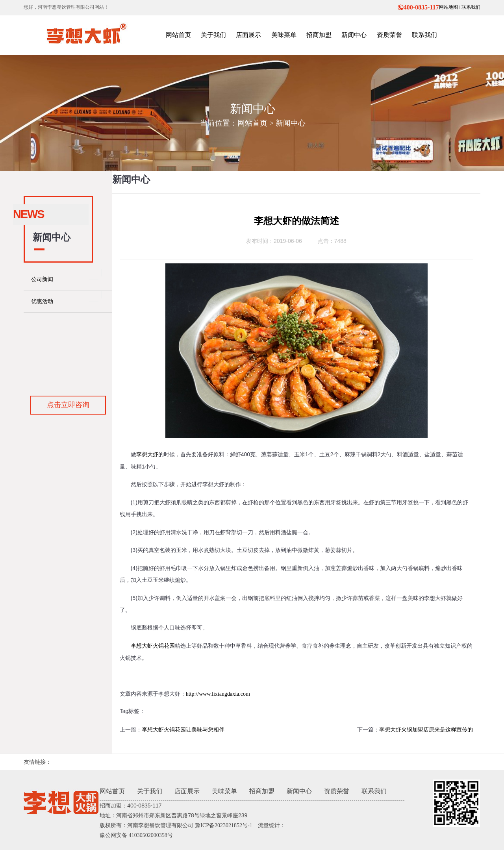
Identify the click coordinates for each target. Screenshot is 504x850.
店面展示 (187, 791)
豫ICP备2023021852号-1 (223, 825)
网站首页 (252, 123)
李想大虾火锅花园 (153, 646)
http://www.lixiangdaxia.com (218, 694)
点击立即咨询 (68, 405)
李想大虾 (147, 455)
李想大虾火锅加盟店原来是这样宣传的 (426, 730)
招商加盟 (262, 791)
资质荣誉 (337, 791)
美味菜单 (224, 791)
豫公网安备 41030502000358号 (136, 835)
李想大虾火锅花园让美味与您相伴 (183, 730)
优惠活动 (42, 301)
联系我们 (471, 7)
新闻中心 (291, 123)
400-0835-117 (418, 7)
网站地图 (448, 7)
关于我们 (150, 791)
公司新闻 (42, 279)
